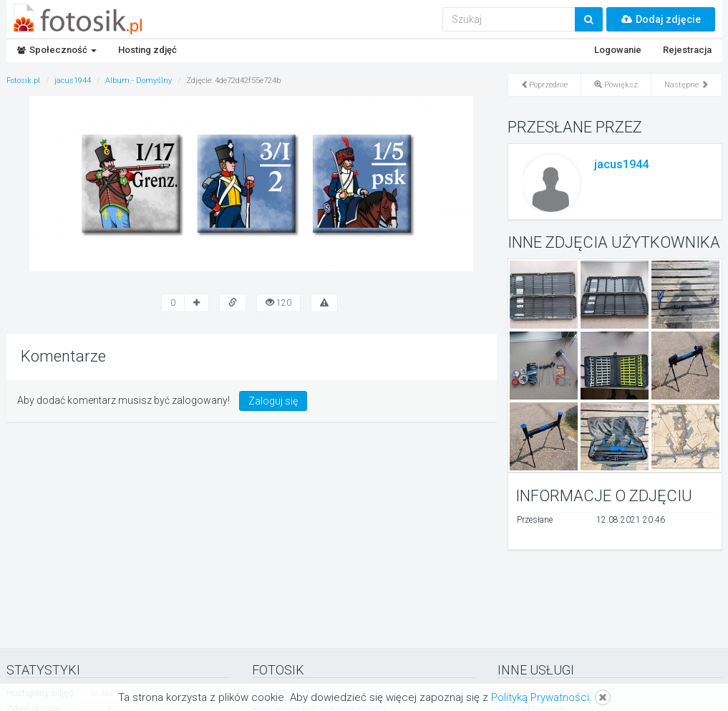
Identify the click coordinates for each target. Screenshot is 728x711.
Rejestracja (687, 50)
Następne (686, 85)
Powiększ (616, 85)
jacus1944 (621, 164)
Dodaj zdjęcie (661, 19)
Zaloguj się (273, 401)
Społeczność (57, 50)
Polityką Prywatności (540, 697)
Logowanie (618, 50)
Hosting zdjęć (147, 50)
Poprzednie (544, 85)
